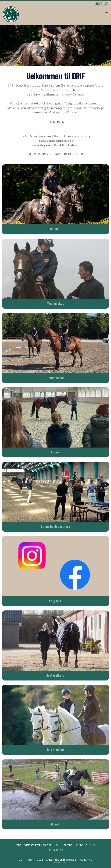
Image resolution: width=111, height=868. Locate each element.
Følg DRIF (55, 601)
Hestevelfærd (55, 675)
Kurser (56, 452)
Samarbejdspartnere (56, 527)
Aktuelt (55, 824)
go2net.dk (61, 863)
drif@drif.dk (56, 850)
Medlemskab (56, 303)
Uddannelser (55, 378)
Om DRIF (56, 229)
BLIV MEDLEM (56, 122)
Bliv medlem (56, 750)
